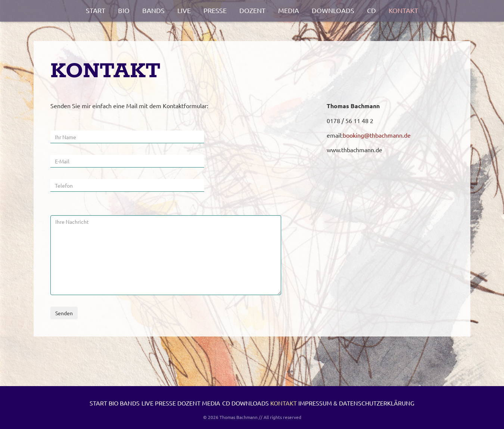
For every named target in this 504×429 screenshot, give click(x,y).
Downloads (333, 10)
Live (184, 10)
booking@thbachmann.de (377, 135)
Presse (215, 10)
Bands (153, 10)
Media (289, 10)
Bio (124, 10)
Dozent (252, 10)
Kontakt (403, 10)
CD (371, 10)
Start (96, 10)
